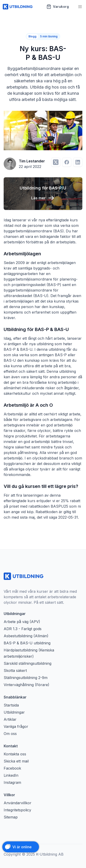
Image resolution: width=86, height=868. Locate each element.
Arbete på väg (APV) (22, 622)
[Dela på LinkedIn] (78, 162)
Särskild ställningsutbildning (28, 663)
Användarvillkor (18, 803)
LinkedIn (11, 775)
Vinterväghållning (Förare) (26, 685)
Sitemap (11, 817)
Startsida (11, 705)
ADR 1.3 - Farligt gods (23, 629)
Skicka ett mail (16, 761)
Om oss (10, 734)
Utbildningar (14, 712)
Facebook (12, 768)
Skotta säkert (15, 670)
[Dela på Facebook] (67, 162)
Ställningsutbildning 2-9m (26, 678)
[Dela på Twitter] (56, 162)
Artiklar (10, 719)
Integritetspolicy (17, 810)
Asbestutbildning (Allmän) (26, 636)
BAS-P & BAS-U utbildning (27, 643)
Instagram (12, 782)
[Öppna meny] (80, 7)
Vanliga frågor (16, 726)
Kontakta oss (15, 754)
